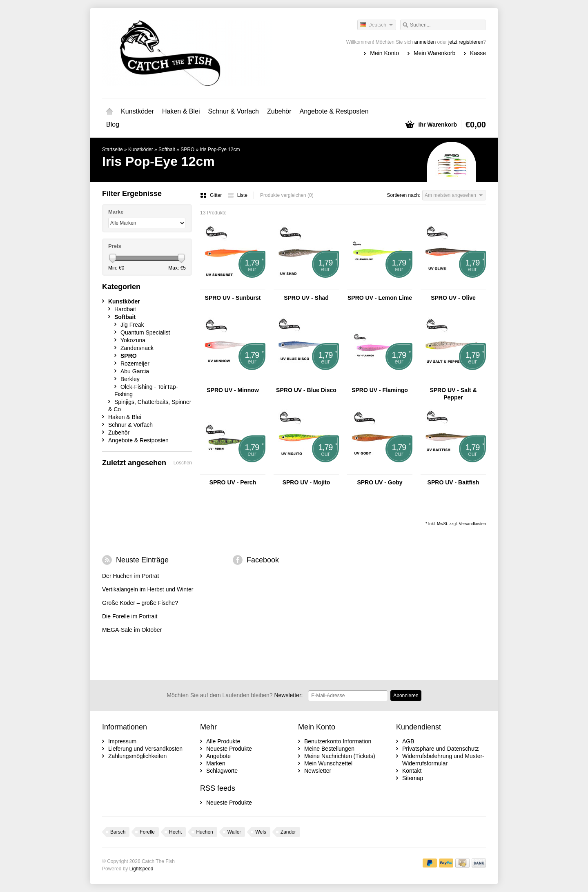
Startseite (109, 111)
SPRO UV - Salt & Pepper (453, 394)
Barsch (118, 832)
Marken (216, 763)
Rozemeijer (135, 363)
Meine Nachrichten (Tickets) (340, 756)
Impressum (122, 741)
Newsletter (318, 771)
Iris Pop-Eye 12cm (220, 149)
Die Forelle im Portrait (130, 616)
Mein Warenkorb (434, 53)
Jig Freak (132, 325)
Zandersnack (137, 348)
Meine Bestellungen (329, 749)
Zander (288, 832)
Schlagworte (222, 771)
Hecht (175, 832)
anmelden (425, 42)
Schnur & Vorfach (233, 111)
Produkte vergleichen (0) (287, 195)
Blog (113, 124)
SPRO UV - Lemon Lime (380, 298)
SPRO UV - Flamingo (380, 390)
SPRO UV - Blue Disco (306, 390)
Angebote (218, 756)
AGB (408, 741)
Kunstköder (137, 111)
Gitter (212, 195)
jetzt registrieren (466, 42)
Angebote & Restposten (334, 111)
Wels (261, 832)
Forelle (147, 832)
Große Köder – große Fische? (140, 603)
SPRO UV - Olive (453, 298)
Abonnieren (406, 696)
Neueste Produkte (229, 749)
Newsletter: (235, 695)
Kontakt (412, 771)
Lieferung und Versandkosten (145, 749)
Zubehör (279, 111)
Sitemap (413, 778)
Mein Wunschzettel (328, 763)
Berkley (130, 379)
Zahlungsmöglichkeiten (137, 756)
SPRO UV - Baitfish (453, 482)
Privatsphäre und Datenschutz (441, 749)
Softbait (167, 149)
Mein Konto (384, 53)
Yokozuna (133, 340)
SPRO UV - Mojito (306, 482)
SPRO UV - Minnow (233, 390)
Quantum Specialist (145, 332)
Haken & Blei (181, 111)
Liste (237, 195)
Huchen (204, 832)
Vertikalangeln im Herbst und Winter (148, 589)
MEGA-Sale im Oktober (132, 630)
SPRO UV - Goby (380, 482)
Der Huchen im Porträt (130, 576)
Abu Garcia (135, 371)
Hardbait (125, 309)
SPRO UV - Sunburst (233, 298)
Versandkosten (472, 524)
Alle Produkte (223, 741)
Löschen (183, 463)
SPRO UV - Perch (233, 482)
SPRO (187, 149)
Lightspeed (141, 869)
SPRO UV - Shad (306, 298)
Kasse (478, 53)
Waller (234, 832)
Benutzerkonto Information (338, 741)
